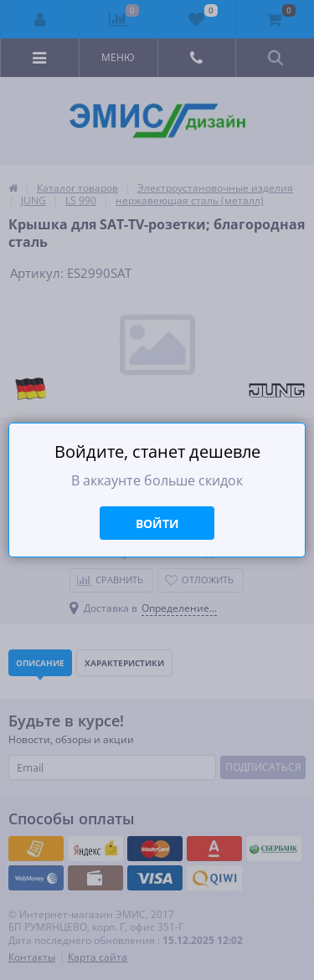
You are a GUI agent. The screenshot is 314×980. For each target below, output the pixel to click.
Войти (157, 523)
